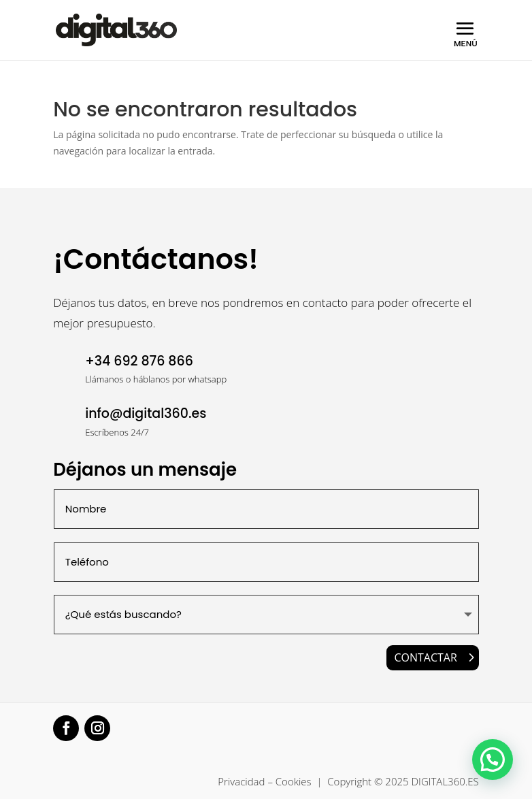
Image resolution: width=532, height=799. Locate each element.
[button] (493, 760)
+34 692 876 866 (139, 361)
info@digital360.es (146, 413)
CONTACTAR (425, 657)
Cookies (294, 781)
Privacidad (241, 781)
